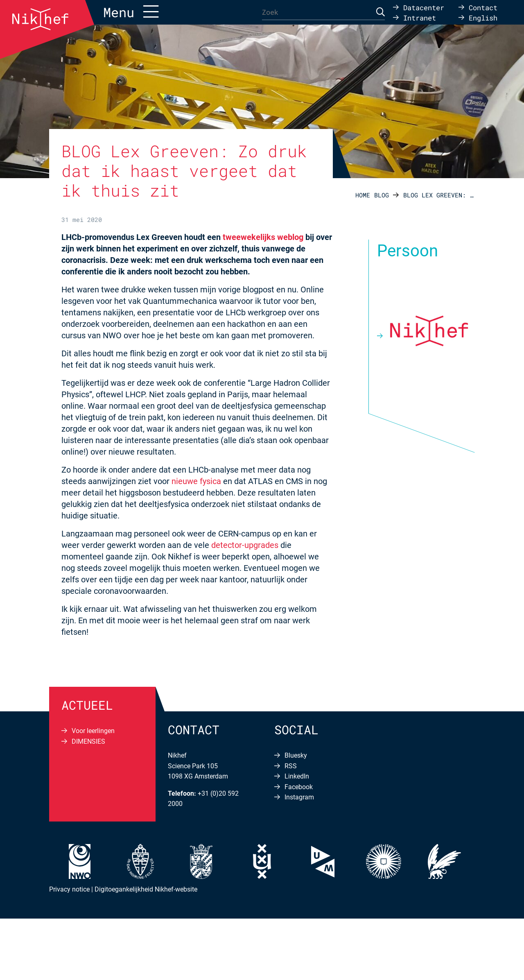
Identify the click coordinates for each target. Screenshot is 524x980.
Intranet (420, 17)
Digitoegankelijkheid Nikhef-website (146, 889)
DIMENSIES (88, 741)
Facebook (299, 787)
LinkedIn (297, 776)
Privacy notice (69, 889)
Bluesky (296, 755)
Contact (483, 7)
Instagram (299, 797)
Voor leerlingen (93, 731)
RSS (291, 766)
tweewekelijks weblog (263, 237)
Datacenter (424, 7)
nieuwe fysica (196, 481)
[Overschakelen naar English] (478, 17)
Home (363, 195)
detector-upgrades (245, 545)
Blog (382, 195)
